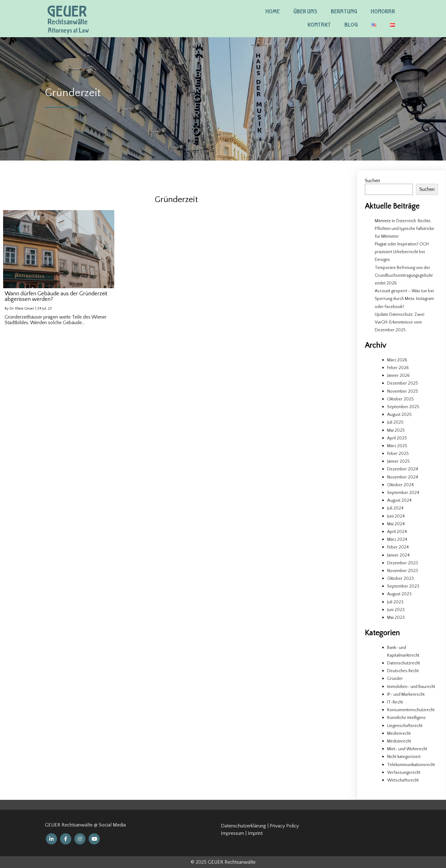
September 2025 (403, 407)
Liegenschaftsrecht (405, 726)
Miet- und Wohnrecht (407, 749)
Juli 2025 (395, 422)
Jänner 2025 (398, 461)
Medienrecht (399, 734)
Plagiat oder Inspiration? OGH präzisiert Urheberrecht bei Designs (402, 252)
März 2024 (397, 540)
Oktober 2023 (400, 579)
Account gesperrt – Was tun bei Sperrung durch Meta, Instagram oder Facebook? (404, 299)
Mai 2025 (396, 430)
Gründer (395, 679)
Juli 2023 (395, 602)
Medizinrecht (399, 741)
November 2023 (403, 571)
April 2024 (397, 532)
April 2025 (397, 438)
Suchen (372, 181)
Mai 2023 (396, 618)
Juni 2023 (396, 610)
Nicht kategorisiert (404, 757)
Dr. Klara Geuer (22, 308)
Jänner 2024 (398, 555)
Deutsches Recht (403, 671)
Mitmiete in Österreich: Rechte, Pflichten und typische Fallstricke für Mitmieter (404, 229)
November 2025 (403, 391)
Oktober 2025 (400, 399)
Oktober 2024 (400, 485)
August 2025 (399, 415)
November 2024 (403, 477)
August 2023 (399, 594)
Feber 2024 (398, 547)
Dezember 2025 (403, 383)
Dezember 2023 (403, 563)
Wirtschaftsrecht (403, 780)
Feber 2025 (398, 454)
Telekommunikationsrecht (411, 765)
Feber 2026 (398, 368)
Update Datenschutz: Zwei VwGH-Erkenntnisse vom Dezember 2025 (400, 322)
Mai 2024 (396, 524)
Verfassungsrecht (404, 773)
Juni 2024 (396, 516)
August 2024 (399, 500)
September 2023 (403, 586)
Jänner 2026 (398, 376)
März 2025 (397, 446)
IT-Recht (395, 702)
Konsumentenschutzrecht (411, 710)
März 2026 (397, 360)
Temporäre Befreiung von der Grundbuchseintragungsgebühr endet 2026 (404, 275)
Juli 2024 (395, 508)
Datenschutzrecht (404, 663)
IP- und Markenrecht (406, 694)
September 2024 (403, 493)
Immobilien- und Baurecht (411, 687)
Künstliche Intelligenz (406, 718)
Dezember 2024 (403, 469)
